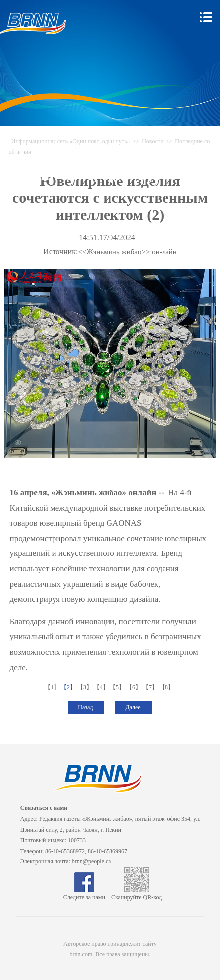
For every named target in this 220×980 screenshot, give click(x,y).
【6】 (135, 687)
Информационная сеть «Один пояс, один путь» (71, 141)
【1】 (53, 687)
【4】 (102, 687)
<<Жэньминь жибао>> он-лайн (128, 252)
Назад (86, 707)
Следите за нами (84, 894)
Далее (134, 707)
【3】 (85, 687)
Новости (153, 141)
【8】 (167, 687)
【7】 (151, 687)
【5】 (118, 687)
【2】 (69, 687)
